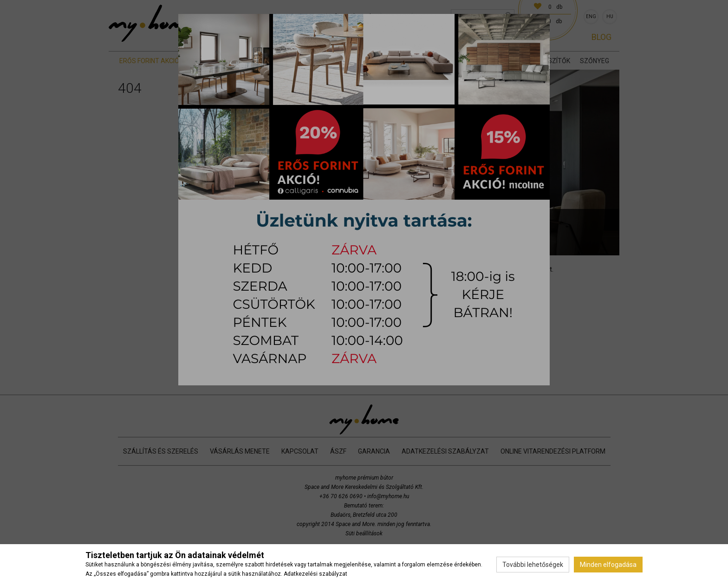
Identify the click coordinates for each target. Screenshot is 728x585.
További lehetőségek (533, 565)
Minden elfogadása (608, 565)
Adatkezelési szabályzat (315, 574)
